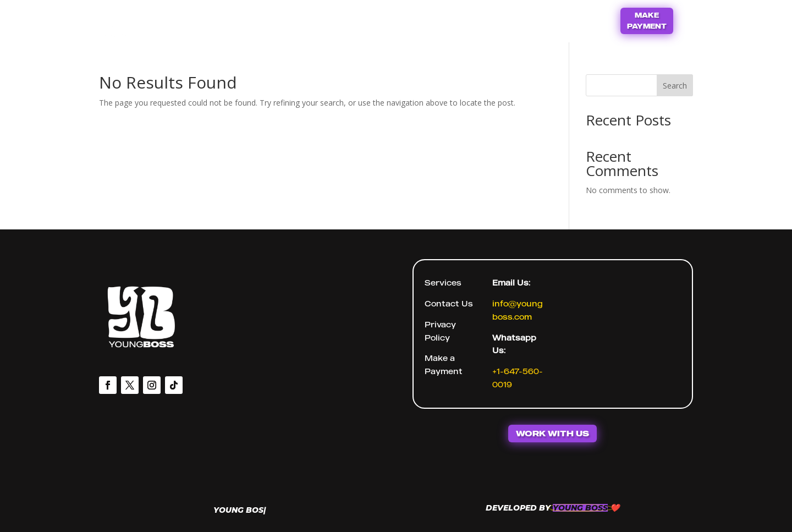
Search (675, 86)
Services (443, 283)
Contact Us (417, 20)
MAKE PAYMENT (647, 21)
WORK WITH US (552, 433)
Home (358, 20)
